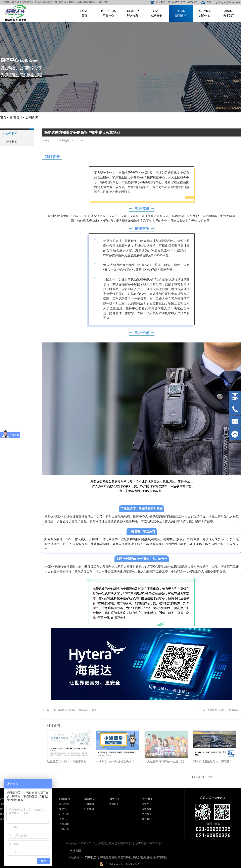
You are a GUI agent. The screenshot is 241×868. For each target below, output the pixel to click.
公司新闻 (32, 117)
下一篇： (219, 710)
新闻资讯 (16, 117)
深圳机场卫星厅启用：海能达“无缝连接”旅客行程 (215, 762)
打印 (210, 777)
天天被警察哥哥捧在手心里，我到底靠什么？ (166, 762)
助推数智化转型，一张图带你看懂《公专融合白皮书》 (69, 762)
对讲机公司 (92, 857)
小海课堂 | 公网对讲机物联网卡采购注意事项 (117, 762)
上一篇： (69, 710)
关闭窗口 (198, 777)
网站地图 (75, 850)
